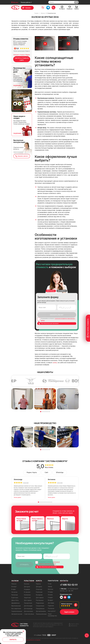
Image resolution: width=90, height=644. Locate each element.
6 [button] (48, 412)
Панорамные (40, 609)
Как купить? (52, 611)
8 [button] (49, 502)
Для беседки (28, 606)
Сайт (46, 472)
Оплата (50, 595)
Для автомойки (41, 611)
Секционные (40, 606)
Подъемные (40, 603)
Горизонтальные (17, 611)
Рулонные (15, 595)
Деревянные (16, 603)
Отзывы (50, 592)
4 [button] (45, 412)
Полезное (51, 608)
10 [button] (52, 502)
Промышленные (41, 614)
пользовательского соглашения (33, 640)
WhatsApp (60, 472)
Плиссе (14, 584)
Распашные (40, 600)
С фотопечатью (29, 614)
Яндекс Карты (32, 472)
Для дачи (27, 587)
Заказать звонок (22, 156)
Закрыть (13, 640)
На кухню (14, 592)
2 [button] (42, 412)
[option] (34, 381)
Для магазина (28, 611)
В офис (14, 589)
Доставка (51, 603)
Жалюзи (15, 581)
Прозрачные (28, 603)
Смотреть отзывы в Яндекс (22, 55)
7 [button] (49, 412)
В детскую (15, 598)
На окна (26, 584)
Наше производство (52, 615)
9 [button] (50, 502)
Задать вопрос (69, 612)
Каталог (28, 8)
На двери (27, 589)
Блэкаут (14, 587)
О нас (50, 584)
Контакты (64, 581)
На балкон (27, 595)
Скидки (50, 597)
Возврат (50, 600)
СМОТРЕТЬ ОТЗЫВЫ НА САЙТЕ (22, 59)
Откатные (39, 589)
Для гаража (28, 600)
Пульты (38, 584)
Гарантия (51, 606)
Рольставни (29, 581)
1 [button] (41, 412)
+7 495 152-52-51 (69, 585)
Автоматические (17, 614)
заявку (55, 363)
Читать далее (17, 497)
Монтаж (50, 589)
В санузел (27, 592)
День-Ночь (15, 600)
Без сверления (16, 609)
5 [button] (46, 412)
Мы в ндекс (49, 467)
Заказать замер (43, 8)
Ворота (39, 581)
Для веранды (28, 609)
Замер (50, 586)
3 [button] (44, 412)
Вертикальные (16, 606)
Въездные (39, 595)
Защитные (27, 598)
